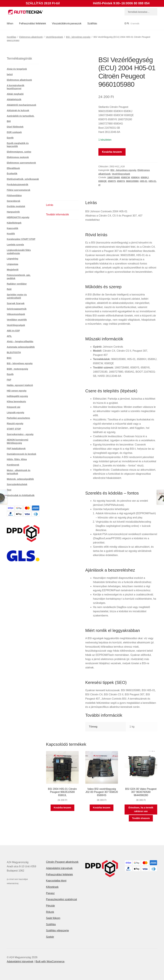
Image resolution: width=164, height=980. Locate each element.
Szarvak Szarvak (16, 303)
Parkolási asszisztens (18, 418)
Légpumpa (13, 264)
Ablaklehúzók (14, 99)
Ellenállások (13, 168)
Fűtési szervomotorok (19, 190)
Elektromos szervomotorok (21, 163)
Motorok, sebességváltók (20, 479)
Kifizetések (52, 887)
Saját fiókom (53, 918)
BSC (9, 358)
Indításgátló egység (17, 396)
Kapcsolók (13, 228)
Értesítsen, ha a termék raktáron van (141, 809)
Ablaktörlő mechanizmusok (21, 105)
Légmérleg (13, 259)
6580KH (135, 177)
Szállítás (92, 23)
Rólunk (50, 912)
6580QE (103, 181)
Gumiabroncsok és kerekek (21, 454)
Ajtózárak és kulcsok (18, 110)
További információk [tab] (57, 214)
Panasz (50, 893)
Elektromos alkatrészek (31, 37)
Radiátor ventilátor (17, 284)
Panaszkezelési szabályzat (61, 899)
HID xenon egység (17, 391)
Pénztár (50, 906)
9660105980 (132, 181)
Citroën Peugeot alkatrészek (62, 862)
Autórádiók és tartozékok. (21, 116)
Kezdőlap (11, 37)
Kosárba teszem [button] (62, 808)
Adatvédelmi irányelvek (59, 868)
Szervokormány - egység (20, 434)
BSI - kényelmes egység (78, 37)
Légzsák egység (15, 413)
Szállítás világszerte (57, 931)
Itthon (10, 23)
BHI (9, 121)
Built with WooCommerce (50, 962)
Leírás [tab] (50, 205)
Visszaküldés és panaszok (67, 23)
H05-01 (144, 181)
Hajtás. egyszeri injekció (20, 385)
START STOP (14, 429)
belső (10, 74)
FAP (9, 380)
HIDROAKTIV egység (18, 217)
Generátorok (13, 201)
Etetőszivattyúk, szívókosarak (23, 179)
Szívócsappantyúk (17, 309)
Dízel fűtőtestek (15, 127)
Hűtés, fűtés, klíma (17, 459)
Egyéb (10, 138)
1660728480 (114, 177)
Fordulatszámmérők (18, 185)
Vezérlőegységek (54, 37)
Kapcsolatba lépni (56, 881)
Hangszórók (13, 212)
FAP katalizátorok (16, 449)
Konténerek (13, 465)
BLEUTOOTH (14, 352)
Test (9, 490)
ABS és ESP (13, 331)
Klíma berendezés (16, 402)
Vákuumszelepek (16, 314)
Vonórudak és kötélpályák (21, 495)
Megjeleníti (13, 270)
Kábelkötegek (14, 223)
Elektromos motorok (18, 157)
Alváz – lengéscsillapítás (20, 341)
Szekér (50, 937)
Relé (9, 289)
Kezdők (11, 234)
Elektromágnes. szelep (19, 152)
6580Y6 (121, 181)
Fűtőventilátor (14, 196)
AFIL (9, 336)
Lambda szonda (15, 245)
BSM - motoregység (17, 369)
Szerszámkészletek (17, 484)
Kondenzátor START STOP (21, 239)
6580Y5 (112, 181)
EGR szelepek (14, 132)
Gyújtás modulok (16, 206)
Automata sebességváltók (21, 347)
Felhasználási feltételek (32, 23)
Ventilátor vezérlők (17, 320)
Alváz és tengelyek (17, 69)
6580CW (126, 177)
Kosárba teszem (112, 152)
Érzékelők (12, 174)
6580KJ (145, 177)
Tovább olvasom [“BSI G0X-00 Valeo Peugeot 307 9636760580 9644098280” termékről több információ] (141, 818)
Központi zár (14, 407)
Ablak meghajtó (15, 94)
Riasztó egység (15, 423)
